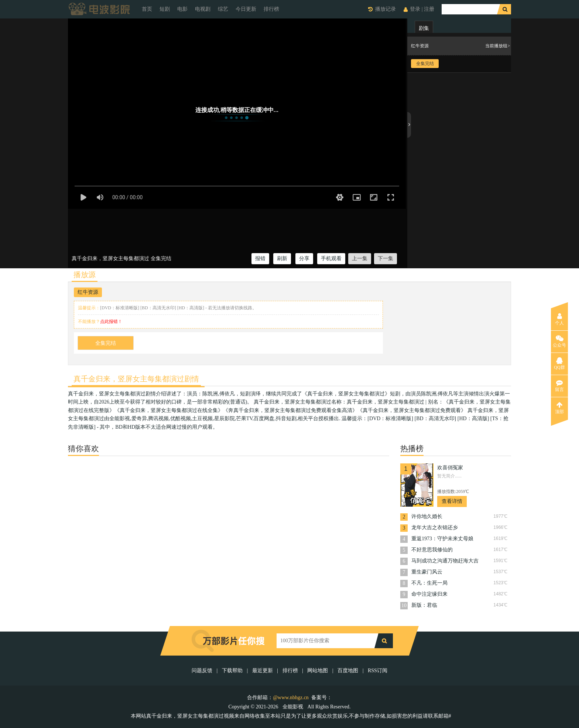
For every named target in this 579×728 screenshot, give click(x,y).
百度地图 (348, 671)
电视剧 (203, 9)
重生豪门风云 (427, 572)
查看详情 (452, 501)
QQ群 (559, 364)
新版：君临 (424, 605)
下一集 (386, 258)
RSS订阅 (378, 671)
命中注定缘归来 (429, 594)
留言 (559, 386)
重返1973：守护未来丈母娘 (442, 539)
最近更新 (263, 671)
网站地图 (318, 671)
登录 (415, 9)
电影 (182, 9)
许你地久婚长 (427, 516)
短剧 (165, 9)
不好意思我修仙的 (432, 550)
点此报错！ (111, 322)
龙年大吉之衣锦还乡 (435, 528)
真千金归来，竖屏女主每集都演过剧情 (136, 379)
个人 (559, 319)
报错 (260, 258)
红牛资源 (88, 292)
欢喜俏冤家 (450, 468)
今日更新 (246, 9)
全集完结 (106, 343)
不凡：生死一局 (429, 583)
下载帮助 (232, 671)
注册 (429, 9)
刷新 (282, 258)
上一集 (360, 258)
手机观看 (331, 258)
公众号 (559, 341)
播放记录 (386, 9)
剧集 (424, 28)
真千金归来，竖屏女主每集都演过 (110, 258)
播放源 (85, 275)
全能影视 (294, 707)
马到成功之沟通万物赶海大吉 (445, 561)
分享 (304, 258)
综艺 (223, 9)
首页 (147, 9)
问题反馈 (203, 671)
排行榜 (271, 9)
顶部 (559, 408)
